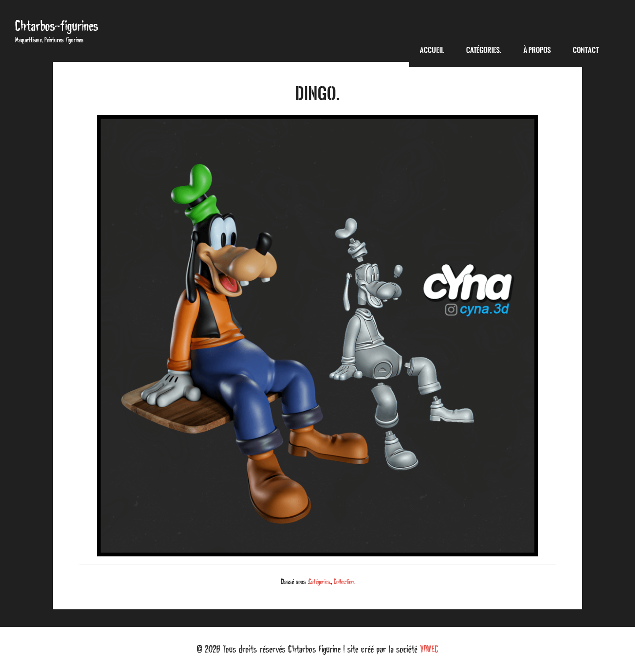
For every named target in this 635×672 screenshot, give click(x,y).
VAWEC (429, 649)
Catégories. (320, 582)
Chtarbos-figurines (57, 26)
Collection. (344, 582)
